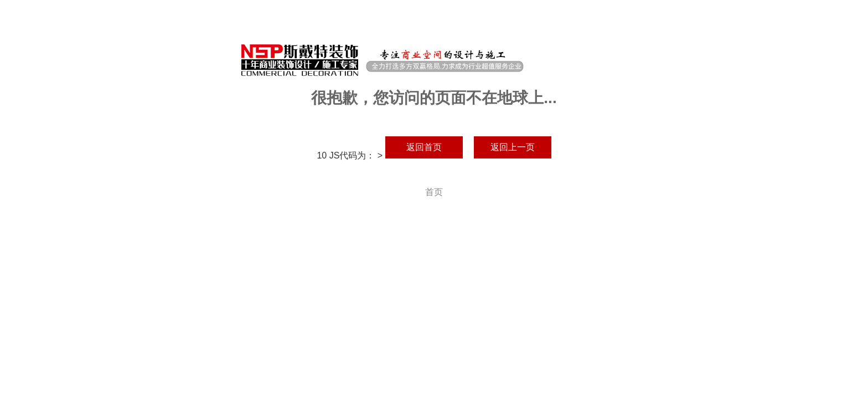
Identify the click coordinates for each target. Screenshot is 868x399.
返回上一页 (513, 147)
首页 (434, 192)
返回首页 (424, 147)
